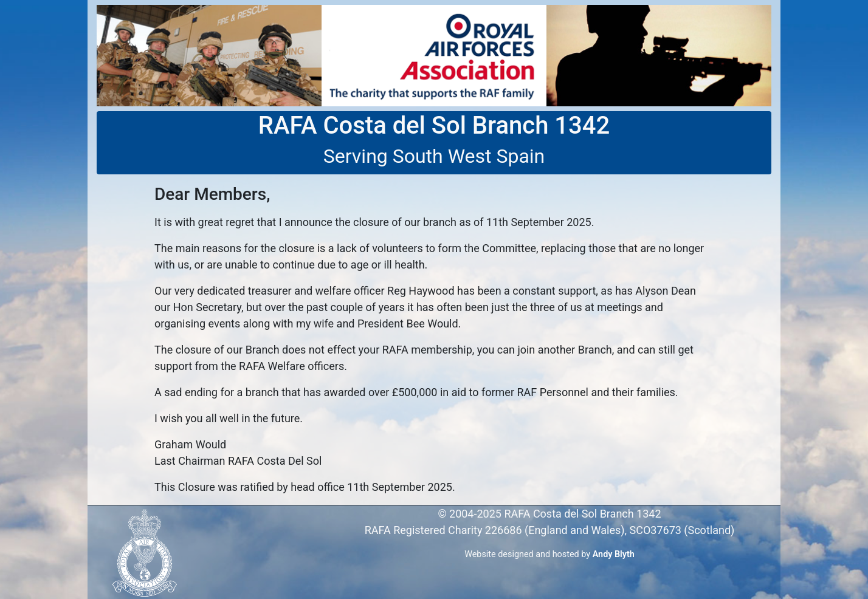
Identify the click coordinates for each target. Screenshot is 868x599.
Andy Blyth (614, 554)
